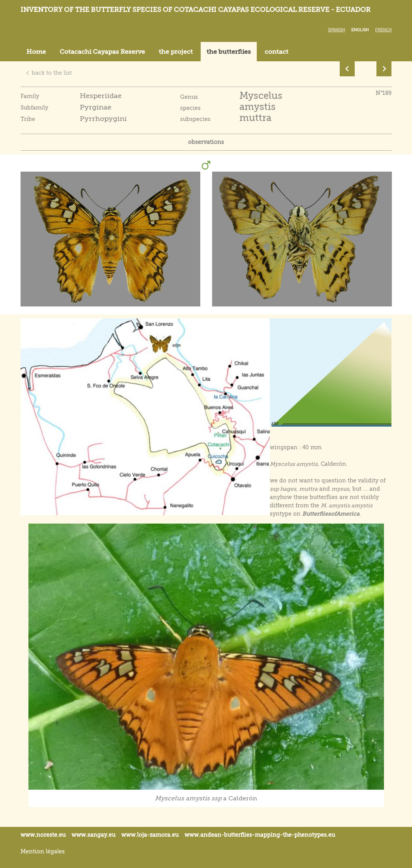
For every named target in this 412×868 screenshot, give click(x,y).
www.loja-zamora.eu (150, 835)
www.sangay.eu (93, 835)
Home (36, 52)
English (360, 30)
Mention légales (43, 851)
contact (277, 52)
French (384, 30)
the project (176, 52)
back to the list (49, 73)
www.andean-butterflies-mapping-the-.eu (260, 835)
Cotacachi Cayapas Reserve (102, 52)
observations (206, 142)
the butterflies (229, 52)
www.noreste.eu (43, 835)
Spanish (336, 30)
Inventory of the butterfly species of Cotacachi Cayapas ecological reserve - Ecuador (196, 10)
